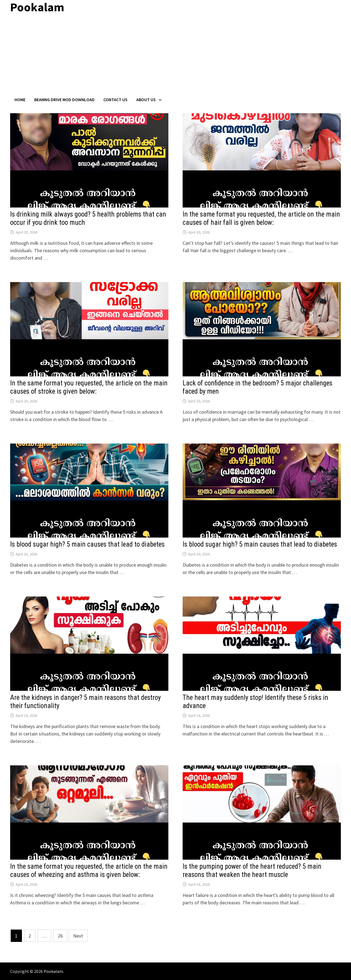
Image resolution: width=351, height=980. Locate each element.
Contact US (115, 100)
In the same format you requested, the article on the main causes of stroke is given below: (89, 387)
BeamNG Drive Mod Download (64, 100)
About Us (146, 100)
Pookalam (53, 971)
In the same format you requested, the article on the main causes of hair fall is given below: (261, 218)
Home (20, 100)
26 (60, 936)
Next (78, 936)
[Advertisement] (175, 56)
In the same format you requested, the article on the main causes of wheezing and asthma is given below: (89, 870)
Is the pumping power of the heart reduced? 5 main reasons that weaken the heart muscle (252, 870)
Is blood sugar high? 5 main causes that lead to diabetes (87, 544)
